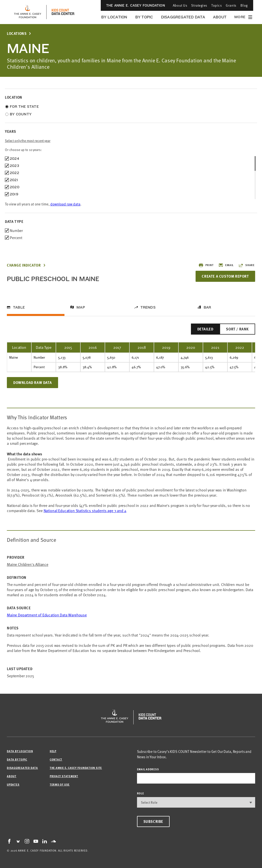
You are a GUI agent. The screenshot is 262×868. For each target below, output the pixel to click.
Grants (231, 5)
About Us (180, 5)
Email (226, 265)
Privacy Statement (64, 776)
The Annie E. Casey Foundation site (76, 768)
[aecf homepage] (28, 12)
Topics (217, 5)
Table (19, 307)
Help (53, 751)
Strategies (199, 5)
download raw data (65, 204)
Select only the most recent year (28, 141)
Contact (56, 759)
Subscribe (153, 821)
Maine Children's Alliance (28, 564)
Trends (148, 307)
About (220, 17)
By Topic (144, 17)
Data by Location (20, 751)
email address (148, 769)
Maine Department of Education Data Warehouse (47, 615)
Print (206, 265)
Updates (13, 784)
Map (81, 307)
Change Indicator (24, 265)
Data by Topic (17, 759)
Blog (244, 5)
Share (247, 265)
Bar (207, 307)
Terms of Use (60, 784)
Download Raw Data (32, 382)
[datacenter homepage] (63, 12)
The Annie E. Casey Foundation (136, 5)
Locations (17, 34)
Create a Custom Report (225, 276)
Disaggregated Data (183, 17)
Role (141, 793)
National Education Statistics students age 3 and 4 (85, 511)
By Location (114, 17)
